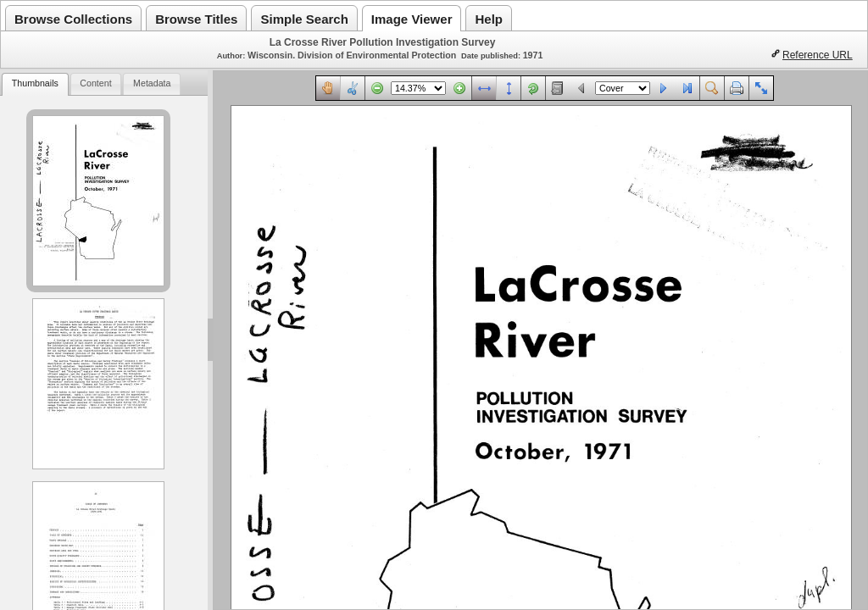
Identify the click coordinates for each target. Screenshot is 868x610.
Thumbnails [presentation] (35, 83)
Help (489, 19)
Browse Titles (196, 19)
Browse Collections (73, 19)
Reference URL (818, 55)
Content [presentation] (95, 83)
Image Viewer (412, 19)
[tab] (35, 84)
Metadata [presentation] (152, 83)
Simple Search (304, 19)
